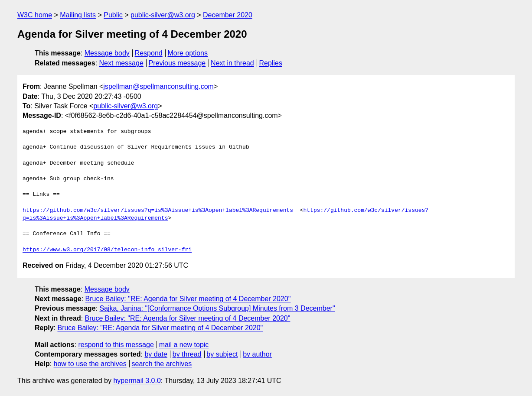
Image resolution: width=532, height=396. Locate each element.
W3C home (35, 15)
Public (113, 15)
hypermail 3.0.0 (137, 381)
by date (156, 354)
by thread (187, 354)
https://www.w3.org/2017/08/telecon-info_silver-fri (107, 250)
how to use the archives (90, 364)
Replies (271, 63)
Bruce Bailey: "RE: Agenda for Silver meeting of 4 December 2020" (188, 299)
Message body (107, 53)
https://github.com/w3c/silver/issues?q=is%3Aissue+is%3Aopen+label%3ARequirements (158, 211)
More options (188, 53)
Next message (121, 63)
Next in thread (232, 63)
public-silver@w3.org (163, 15)
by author (257, 354)
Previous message (177, 63)
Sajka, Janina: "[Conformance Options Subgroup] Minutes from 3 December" (217, 308)
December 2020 (228, 15)
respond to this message (116, 345)
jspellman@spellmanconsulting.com (158, 86)
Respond (149, 53)
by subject (222, 354)
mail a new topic (184, 345)
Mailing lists (78, 15)
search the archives (162, 364)
